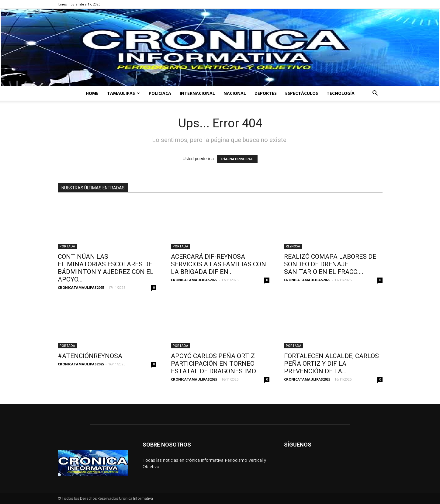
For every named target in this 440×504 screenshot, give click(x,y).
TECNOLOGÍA (341, 93)
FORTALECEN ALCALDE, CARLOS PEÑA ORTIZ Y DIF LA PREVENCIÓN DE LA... (331, 364)
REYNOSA (293, 246)
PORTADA (67, 246)
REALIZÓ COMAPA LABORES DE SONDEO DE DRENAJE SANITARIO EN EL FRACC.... (330, 264)
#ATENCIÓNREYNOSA (90, 356)
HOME (92, 93)
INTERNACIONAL (197, 93)
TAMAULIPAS (123, 93)
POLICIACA (160, 93)
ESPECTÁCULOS (302, 93)
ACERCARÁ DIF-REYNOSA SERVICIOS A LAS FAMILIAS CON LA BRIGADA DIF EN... (218, 264)
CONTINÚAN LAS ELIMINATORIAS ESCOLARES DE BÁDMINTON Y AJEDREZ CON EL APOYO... (106, 268)
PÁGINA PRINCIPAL (237, 159)
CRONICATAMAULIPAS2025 (81, 287)
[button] (375, 94)
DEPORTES (266, 93)
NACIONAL (235, 93)
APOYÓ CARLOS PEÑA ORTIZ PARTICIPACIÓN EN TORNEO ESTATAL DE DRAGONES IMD (213, 364)
